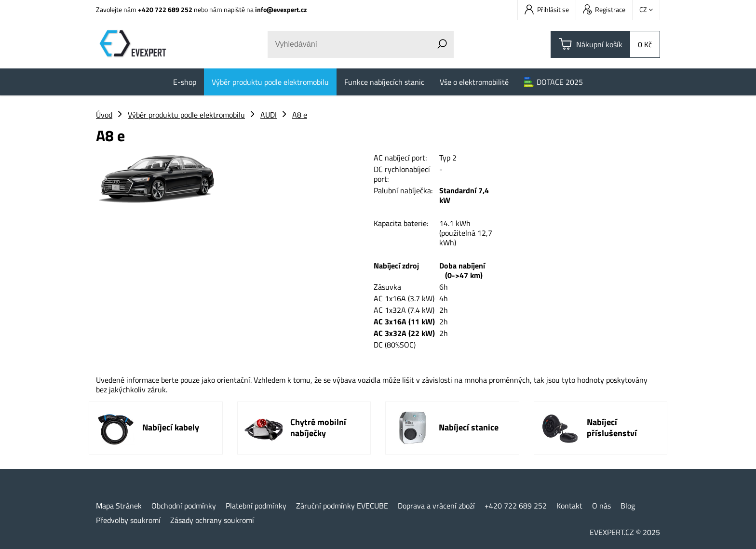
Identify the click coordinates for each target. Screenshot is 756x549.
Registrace (604, 9)
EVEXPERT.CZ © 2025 (625, 532)
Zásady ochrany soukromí (212, 520)
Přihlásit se (547, 9)
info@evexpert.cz (281, 9)
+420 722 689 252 (165, 9)
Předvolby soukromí (128, 520)
